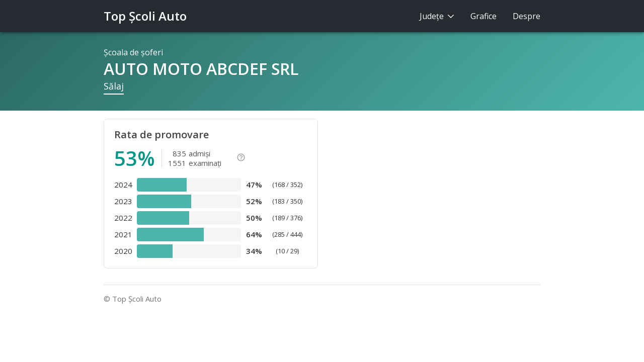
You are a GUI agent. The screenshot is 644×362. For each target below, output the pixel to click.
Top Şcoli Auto (145, 16)
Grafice (484, 16)
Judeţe (437, 16)
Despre (527, 16)
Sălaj (114, 86)
